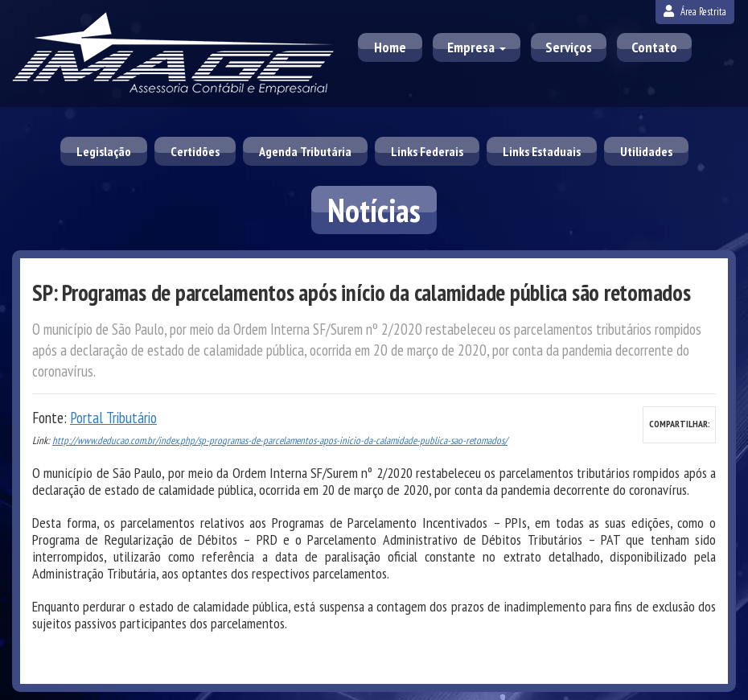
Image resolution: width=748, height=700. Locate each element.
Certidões (195, 151)
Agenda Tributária (305, 151)
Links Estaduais (542, 151)
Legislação (104, 151)
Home (390, 47)
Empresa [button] (477, 47)
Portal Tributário (113, 418)
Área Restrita (695, 12)
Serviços (569, 47)
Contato (654, 47)
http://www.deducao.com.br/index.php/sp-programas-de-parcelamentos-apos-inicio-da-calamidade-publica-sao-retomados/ (280, 441)
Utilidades (646, 151)
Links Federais (427, 151)
